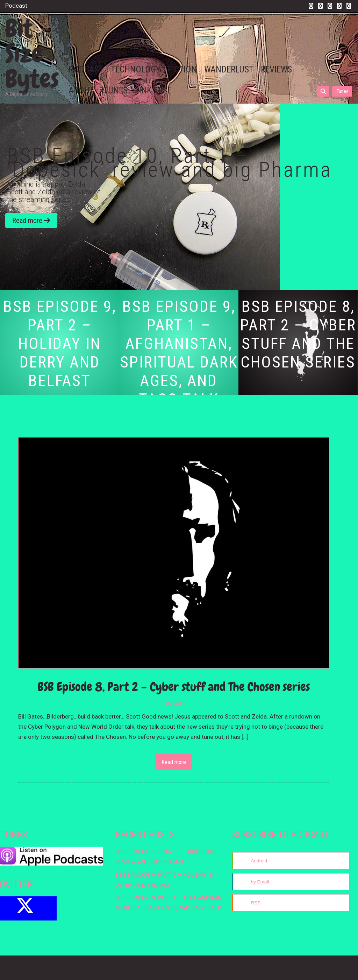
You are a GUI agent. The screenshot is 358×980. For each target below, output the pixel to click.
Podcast (174, 703)
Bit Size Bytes (32, 54)
